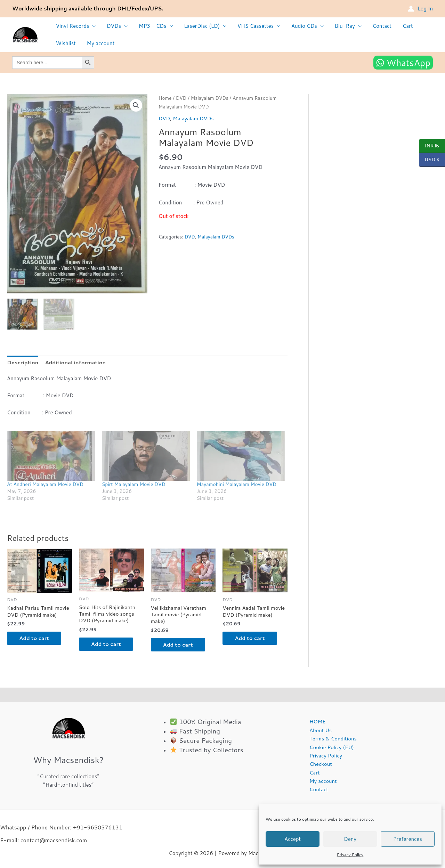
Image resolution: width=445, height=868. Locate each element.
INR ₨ (429, 146)
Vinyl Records (72, 26)
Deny (350, 839)
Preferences (408, 839)
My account (100, 43)
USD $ (429, 160)
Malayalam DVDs (210, 98)
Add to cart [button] (36, 639)
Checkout (320, 767)
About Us (320, 732)
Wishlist (66, 43)
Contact (378, 26)
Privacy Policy (350, 855)
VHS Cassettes (253, 26)
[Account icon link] (420, 9)
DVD (181, 98)
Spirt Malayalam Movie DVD (134, 485)
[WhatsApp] (403, 63)
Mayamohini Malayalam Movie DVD (237, 485)
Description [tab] (23, 363)
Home (165, 98)
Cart (403, 26)
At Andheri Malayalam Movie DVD (45, 485)
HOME (317, 724)
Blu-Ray (341, 26)
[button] (136, 105)
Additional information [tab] (76, 363)
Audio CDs (301, 26)
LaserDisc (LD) (200, 26)
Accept (293, 839)
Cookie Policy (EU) (331, 749)
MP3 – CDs (151, 26)
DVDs (113, 26)
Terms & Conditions (332, 741)
